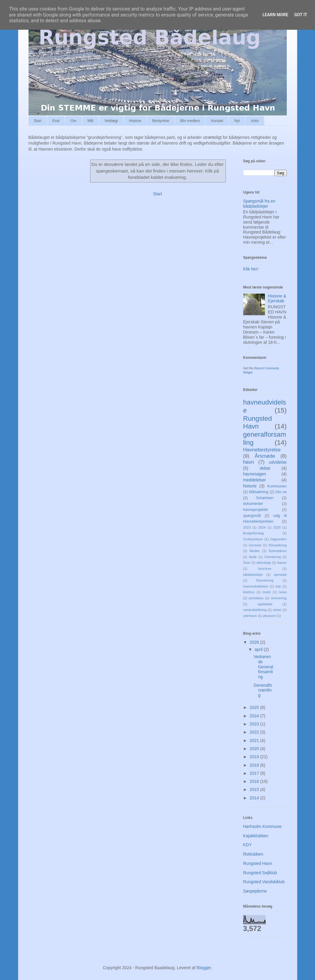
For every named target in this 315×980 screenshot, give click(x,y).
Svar (247, 563)
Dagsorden (279, 539)
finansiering (265, 580)
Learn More (275, 15)
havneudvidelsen (256, 586)
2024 (262, 527)
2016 (255, 781)
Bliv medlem (190, 121)
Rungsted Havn (258, 423)
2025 (277, 527)
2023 (247, 527)
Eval (56, 121)
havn (249, 462)
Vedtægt (111, 121)
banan (282, 563)
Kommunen (277, 486)
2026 (255, 642)
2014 (255, 798)
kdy (278, 586)
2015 (255, 789)
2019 (255, 757)
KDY (248, 845)
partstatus (256, 598)
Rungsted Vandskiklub (264, 882)
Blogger (204, 968)
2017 (255, 773)
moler (267, 592)
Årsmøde (265, 456)
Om (73, 121)
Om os (281, 492)
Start (38, 121)
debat (265, 468)
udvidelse (278, 462)
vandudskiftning (255, 610)
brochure (265, 569)
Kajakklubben (256, 836)
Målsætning (259, 492)
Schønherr (265, 498)
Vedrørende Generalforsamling (263, 667)
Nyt (237, 121)
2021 (255, 740)
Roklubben (253, 854)
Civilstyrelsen (253, 539)
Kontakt (217, 121)
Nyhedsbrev (278, 551)
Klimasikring (277, 545)
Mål (91, 121)
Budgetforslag (254, 533)
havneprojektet (256, 510)
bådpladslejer (253, 575)
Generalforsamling (263, 690)
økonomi (269, 616)
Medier (255, 551)
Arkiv (255, 121)
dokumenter (253, 504)
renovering (279, 598)
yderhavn (250, 616)
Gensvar (255, 545)
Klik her (250, 269)
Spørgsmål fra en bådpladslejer (259, 204)
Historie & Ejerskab (277, 299)
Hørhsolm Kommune (262, 826)
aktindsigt (264, 563)
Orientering (273, 557)
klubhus (249, 592)
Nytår (253, 557)
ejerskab (280, 575)
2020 (255, 749)
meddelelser (255, 480)
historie (250, 486)
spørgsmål (252, 516)
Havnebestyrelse (262, 450)
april (259, 649)
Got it (301, 15)
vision (277, 610)
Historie (135, 121)
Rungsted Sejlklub (260, 873)
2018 (255, 765)
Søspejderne (255, 891)
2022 (255, 732)
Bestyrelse (161, 121)
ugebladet (265, 604)
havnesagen (255, 474)
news (283, 592)
